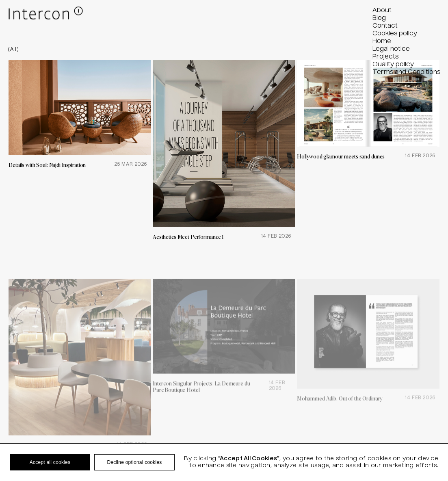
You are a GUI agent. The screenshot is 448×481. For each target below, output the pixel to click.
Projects (385, 57)
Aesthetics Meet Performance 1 (188, 237)
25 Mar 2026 (131, 165)
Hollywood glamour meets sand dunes (341, 156)
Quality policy (393, 65)
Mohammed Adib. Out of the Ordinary (340, 415)
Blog (379, 18)
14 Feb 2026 (276, 236)
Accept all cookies (50, 462)
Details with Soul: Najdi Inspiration (47, 165)
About (382, 11)
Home (382, 41)
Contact (385, 26)
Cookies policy (395, 34)
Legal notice (391, 49)
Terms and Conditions (406, 72)
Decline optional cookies (134, 462)
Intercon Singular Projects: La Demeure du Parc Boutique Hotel (201, 403)
